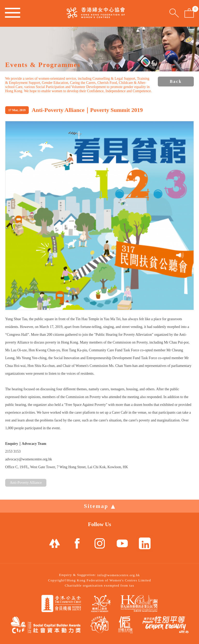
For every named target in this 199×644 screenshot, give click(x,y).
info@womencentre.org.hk (119, 575)
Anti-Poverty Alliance (26, 483)
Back (176, 81)
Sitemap (100, 506)
